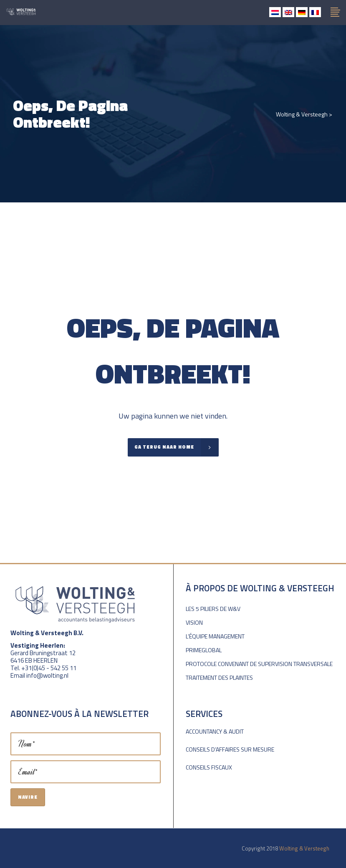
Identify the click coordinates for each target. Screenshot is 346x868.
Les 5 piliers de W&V (213, 609)
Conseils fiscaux (209, 767)
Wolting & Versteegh (302, 114)
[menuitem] (275, 12)
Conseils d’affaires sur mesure (230, 749)
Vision (194, 622)
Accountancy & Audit (215, 731)
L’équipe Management (215, 636)
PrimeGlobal (204, 650)
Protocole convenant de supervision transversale (259, 664)
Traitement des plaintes (219, 677)
